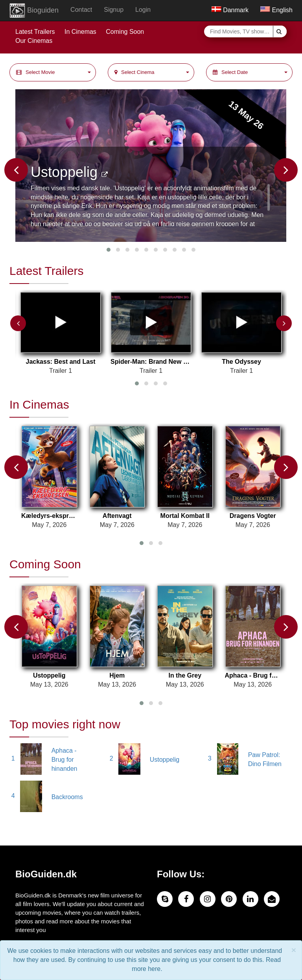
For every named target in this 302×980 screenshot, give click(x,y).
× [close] (294, 950)
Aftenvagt (117, 516)
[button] (53, 73)
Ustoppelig (69, 172)
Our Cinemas (34, 41)
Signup (114, 10)
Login (143, 10)
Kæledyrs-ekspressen (49, 516)
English (276, 10)
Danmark (230, 10)
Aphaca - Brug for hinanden (253, 675)
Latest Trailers (35, 32)
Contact (81, 10)
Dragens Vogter (253, 516)
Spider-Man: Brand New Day (151, 362)
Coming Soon (125, 32)
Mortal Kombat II (185, 516)
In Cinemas (80, 32)
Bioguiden (34, 11)
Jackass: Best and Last (61, 362)
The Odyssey (241, 362)
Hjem (117, 675)
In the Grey (185, 675)
